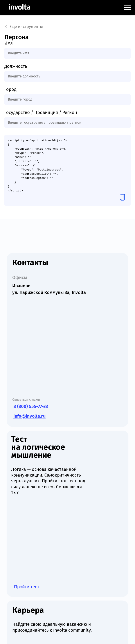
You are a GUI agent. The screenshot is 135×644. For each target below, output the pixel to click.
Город (10, 89)
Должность (16, 66)
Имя (9, 43)
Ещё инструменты (24, 27)
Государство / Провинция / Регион (41, 112)
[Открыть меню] (127, 8)
